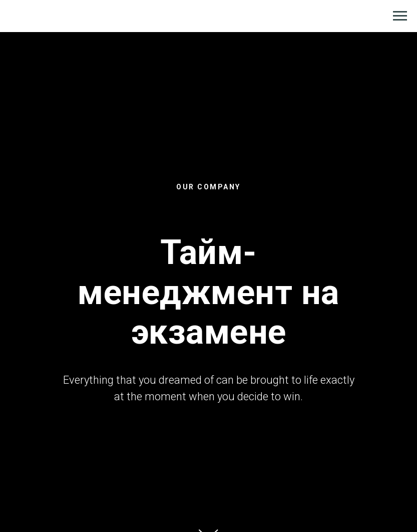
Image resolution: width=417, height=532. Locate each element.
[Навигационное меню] (400, 16)
